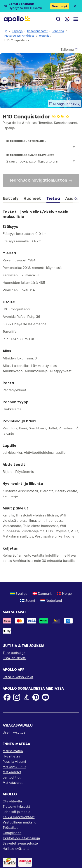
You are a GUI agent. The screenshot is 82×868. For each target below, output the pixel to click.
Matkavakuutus (14, 767)
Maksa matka (13, 751)
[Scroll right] (76, 199)
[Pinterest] (36, 697)
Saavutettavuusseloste (20, 843)
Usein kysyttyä (14, 732)
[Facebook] (7, 697)
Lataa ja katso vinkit (18, 677)
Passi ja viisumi (14, 761)
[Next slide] (78, 81)
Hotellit (44, 36)
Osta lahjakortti (14, 658)
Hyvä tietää (11, 756)
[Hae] (58, 19)
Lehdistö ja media (16, 812)
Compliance (12, 833)
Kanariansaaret (37, 31)
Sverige (19, 593)
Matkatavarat (13, 782)
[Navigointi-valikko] (76, 19)
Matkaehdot (12, 772)
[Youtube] (45, 697)
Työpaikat (10, 827)
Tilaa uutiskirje (14, 653)
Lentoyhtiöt (12, 777)
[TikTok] (26, 697)
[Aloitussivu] (17, 19)
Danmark (42, 593)
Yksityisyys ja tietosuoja (21, 838)
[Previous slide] (4, 81)
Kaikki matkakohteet (19, 817)
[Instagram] (17, 697)
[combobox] (41, 147)
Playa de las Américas (19, 36)
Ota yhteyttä (12, 801)
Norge (64, 593)
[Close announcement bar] (75, 6)
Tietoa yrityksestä (16, 806)
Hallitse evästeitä (16, 848)
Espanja (17, 31)
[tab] (12, 200)
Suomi (28, 600)
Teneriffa (58, 31)
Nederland (51, 600)
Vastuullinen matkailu (19, 822)
